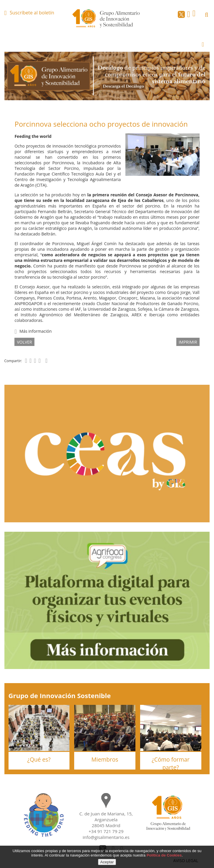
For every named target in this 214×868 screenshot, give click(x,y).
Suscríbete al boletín (32, 13)
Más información (36, 331)
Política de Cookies (164, 855)
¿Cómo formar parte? (171, 763)
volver (24, 342)
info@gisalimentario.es (106, 837)
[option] (107, 76)
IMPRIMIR (188, 342)
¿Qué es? (39, 759)
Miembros (105, 759)
